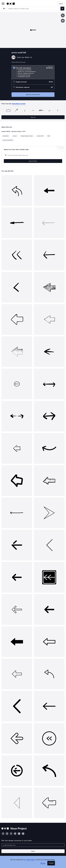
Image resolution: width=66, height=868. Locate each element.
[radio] (33, 72)
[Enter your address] (33, 845)
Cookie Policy (30, 860)
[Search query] (33, 155)
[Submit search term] (62, 9)
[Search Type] (4, 9)
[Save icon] (63, 15)
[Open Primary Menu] (3, 4)
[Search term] (34, 9)
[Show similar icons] (63, 21)
